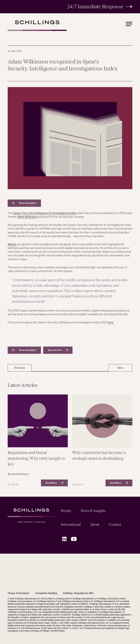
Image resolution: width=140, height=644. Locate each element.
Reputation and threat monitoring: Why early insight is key (36, 458)
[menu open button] (129, 24)
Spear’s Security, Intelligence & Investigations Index (45, 213)
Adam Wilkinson (27, 217)
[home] (37, 26)
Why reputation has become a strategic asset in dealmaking (99, 455)
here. (111, 322)
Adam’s (12, 244)
